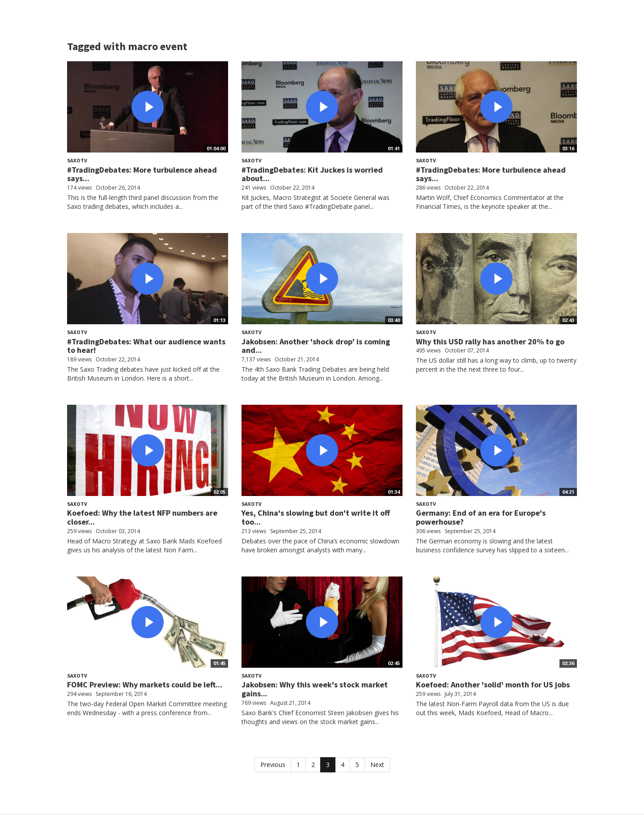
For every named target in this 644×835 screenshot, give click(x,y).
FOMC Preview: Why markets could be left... (145, 685)
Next (377, 765)
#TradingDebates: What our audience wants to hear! (146, 346)
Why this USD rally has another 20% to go (490, 341)
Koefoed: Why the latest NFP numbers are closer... (142, 517)
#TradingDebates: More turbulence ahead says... (142, 174)
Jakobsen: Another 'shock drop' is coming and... (316, 346)
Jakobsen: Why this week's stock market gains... (315, 689)
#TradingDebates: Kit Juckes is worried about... (312, 174)
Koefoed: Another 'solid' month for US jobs (493, 685)
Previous (273, 765)
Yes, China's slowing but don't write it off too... (316, 517)
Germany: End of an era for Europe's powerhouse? (481, 517)
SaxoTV (77, 160)
